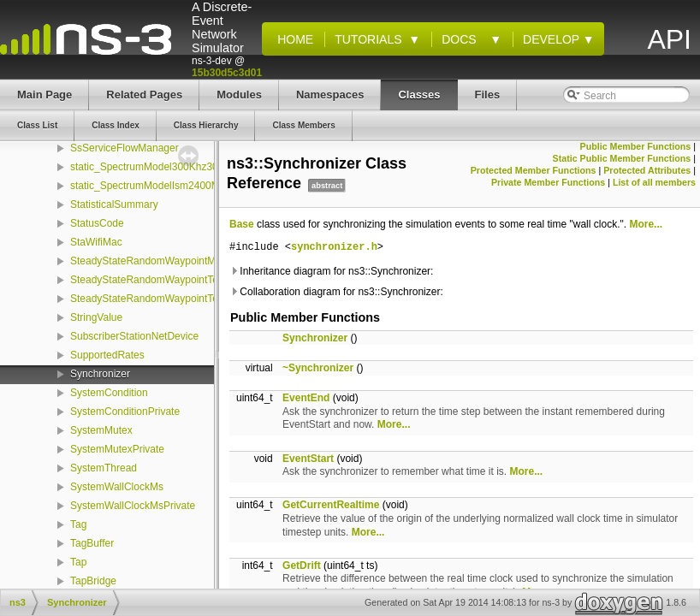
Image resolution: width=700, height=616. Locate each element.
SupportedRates (107, 355)
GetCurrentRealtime (331, 505)
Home (292, 39)
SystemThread (104, 468)
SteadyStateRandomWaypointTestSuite (160, 299)
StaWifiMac (96, 242)
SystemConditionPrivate (125, 412)
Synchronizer (100, 374)
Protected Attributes (647, 170)
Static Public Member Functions (622, 158)
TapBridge (93, 581)
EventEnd (306, 398)
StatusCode (97, 223)
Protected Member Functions (534, 170)
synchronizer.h (334, 248)
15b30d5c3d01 (227, 73)
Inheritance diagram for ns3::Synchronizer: (331, 271)
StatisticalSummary (114, 204)
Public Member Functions (636, 146)
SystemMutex (101, 430)
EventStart (308, 459)
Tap (78, 562)
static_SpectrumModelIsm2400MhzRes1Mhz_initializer (195, 186)
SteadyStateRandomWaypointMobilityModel (170, 261)
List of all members (654, 182)
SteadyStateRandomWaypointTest (148, 280)
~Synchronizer (318, 368)
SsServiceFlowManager (125, 148)
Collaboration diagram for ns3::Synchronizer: (336, 292)
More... (646, 224)
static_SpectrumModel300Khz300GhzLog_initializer (188, 167)
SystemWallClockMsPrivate (133, 506)
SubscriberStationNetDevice (134, 336)
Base (242, 224)
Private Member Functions (548, 182)
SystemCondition (109, 393)
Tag (78, 524)
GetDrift (302, 566)
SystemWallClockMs (117, 487)
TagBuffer (92, 543)
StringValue (96, 317)
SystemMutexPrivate (117, 449)
